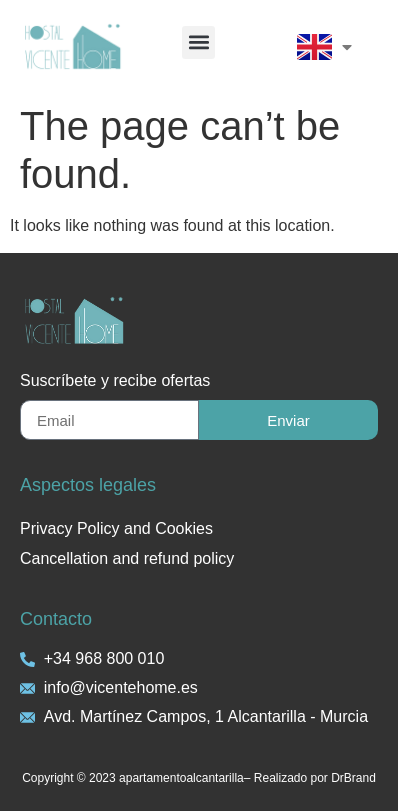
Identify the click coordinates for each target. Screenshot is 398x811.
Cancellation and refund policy (127, 558)
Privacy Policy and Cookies (116, 528)
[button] (198, 42)
